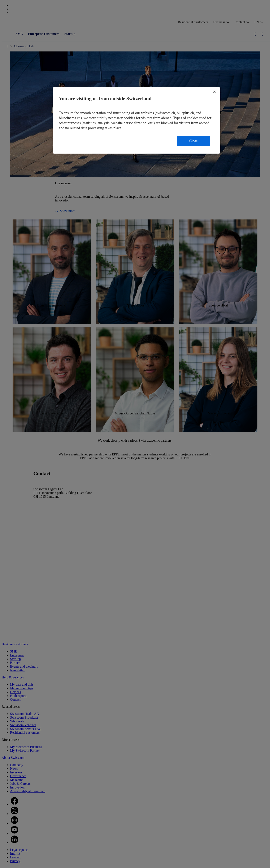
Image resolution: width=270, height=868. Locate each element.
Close (193, 141)
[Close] (214, 92)
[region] (136, 120)
